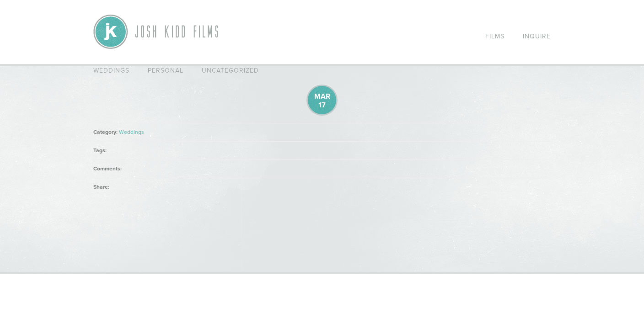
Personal (166, 71)
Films (495, 36)
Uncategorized (230, 71)
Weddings (111, 71)
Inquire (537, 36)
